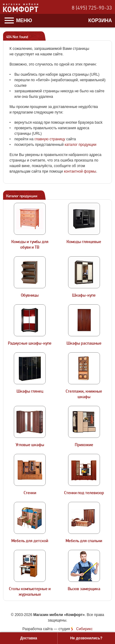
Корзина (100, 20)
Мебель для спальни (84, 541)
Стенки (30, 493)
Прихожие (84, 445)
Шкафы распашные (84, 343)
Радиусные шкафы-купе (30, 343)
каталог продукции (81, 145)
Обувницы (30, 295)
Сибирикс (84, 629)
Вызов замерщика (84, 589)
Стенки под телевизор (84, 493)
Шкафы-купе (84, 295)
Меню (18, 20)
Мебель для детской (30, 541)
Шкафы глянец (30, 391)
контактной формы (80, 171)
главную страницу (50, 139)
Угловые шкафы (30, 445)
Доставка (29, 638)
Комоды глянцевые (84, 242)
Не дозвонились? (86, 638)
